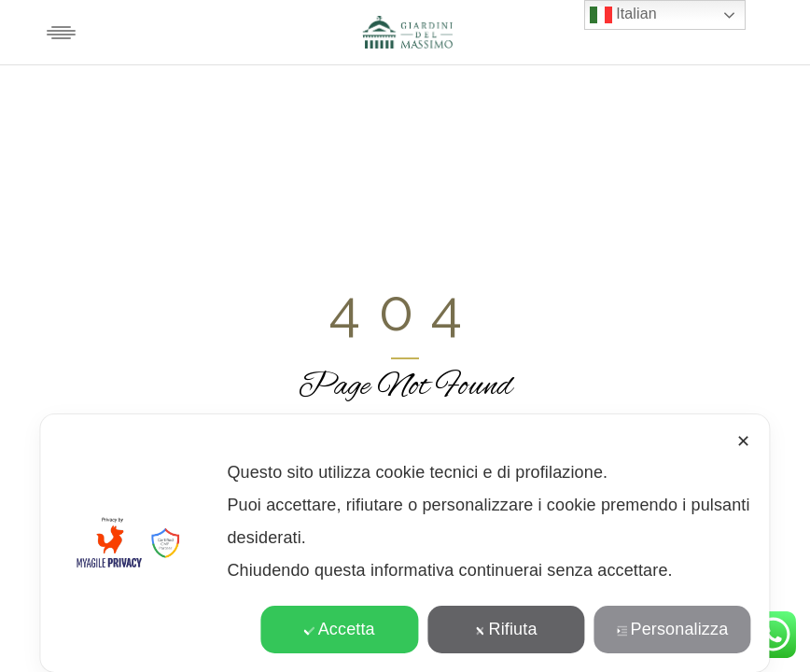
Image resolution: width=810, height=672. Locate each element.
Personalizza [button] (673, 629)
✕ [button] (743, 441)
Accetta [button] (340, 629)
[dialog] (405, 543)
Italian (623, 15)
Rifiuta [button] (506, 629)
